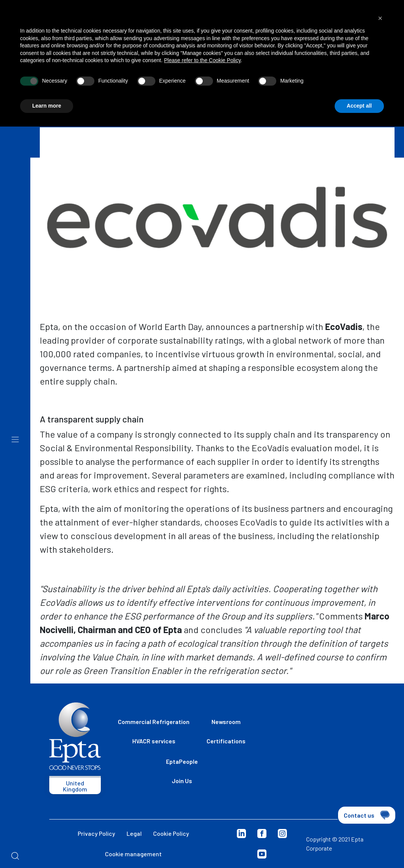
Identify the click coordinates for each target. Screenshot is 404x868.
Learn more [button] (47, 106)
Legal (134, 833)
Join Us (182, 781)
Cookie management (133, 854)
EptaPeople (182, 761)
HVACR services (154, 741)
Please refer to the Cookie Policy (202, 60)
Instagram (282, 834)
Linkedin (241, 834)
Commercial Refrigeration (154, 722)
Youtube (262, 854)
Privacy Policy (96, 833)
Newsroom (226, 722)
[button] (380, 18)
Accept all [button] (359, 106)
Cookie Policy (171, 833)
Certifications (226, 741)
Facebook (262, 834)
